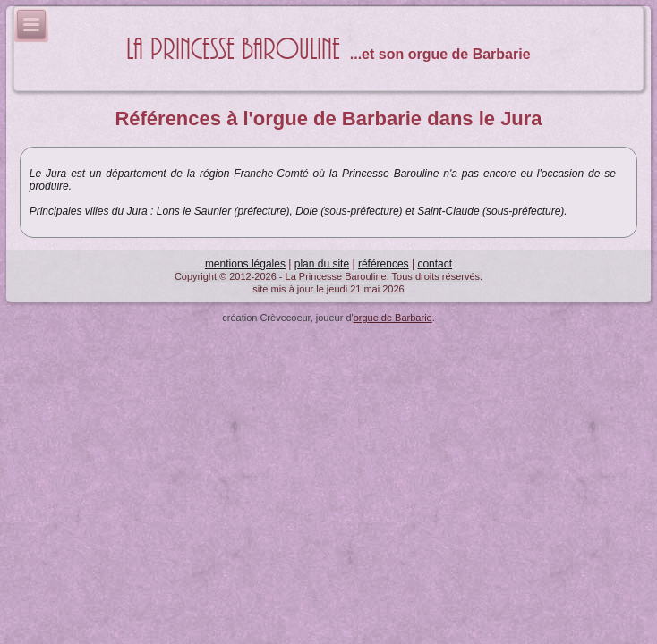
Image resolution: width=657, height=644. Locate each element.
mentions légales (245, 264)
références (384, 264)
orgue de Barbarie (393, 318)
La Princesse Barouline (233, 50)
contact (435, 264)
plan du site (322, 264)
